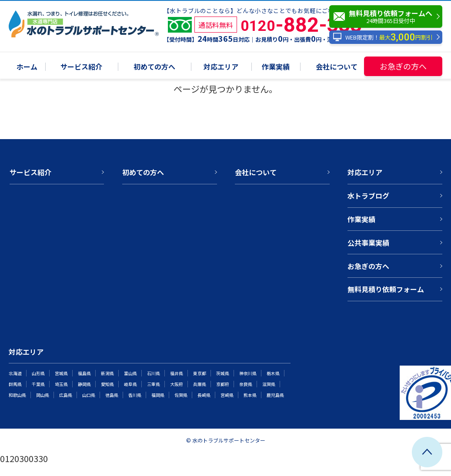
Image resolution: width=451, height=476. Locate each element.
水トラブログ (368, 196)
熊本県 (250, 395)
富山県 (130, 373)
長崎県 (204, 395)
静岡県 (84, 384)
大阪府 (177, 384)
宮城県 (61, 373)
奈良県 (246, 384)
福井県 (177, 373)
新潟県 (107, 373)
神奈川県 (248, 373)
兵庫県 (200, 384)
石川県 (154, 373)
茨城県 (223, 373)
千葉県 (38, 384)
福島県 (84, 373)
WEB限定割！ (383, 37)
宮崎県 (227, 395)
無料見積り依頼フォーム (386, 289)
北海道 (15, 373)
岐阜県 (130, 384)
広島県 (66, 395)
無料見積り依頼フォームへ (388, 17)
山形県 (38, 373)
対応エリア (221, 67)
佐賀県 (181, 395)
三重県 (154, 384)
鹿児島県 (275, 395)
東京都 (200, 373)
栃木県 (273, 373)
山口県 (89, 395)
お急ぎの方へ (403, 66)
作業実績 (276, 67)
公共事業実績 (368, 243)
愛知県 (107, 384)
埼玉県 (61, 384)
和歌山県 (17, 395)
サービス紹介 (81, 67)
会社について (337, 67)
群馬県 (15, 384)
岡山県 (43, 395)
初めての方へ (154, 67)
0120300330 (24, 458)
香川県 (135, 395)
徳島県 (112, 395)
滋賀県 (269, 384)
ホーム (27, 67)
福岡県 (158, 395)
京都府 (223, 384)
